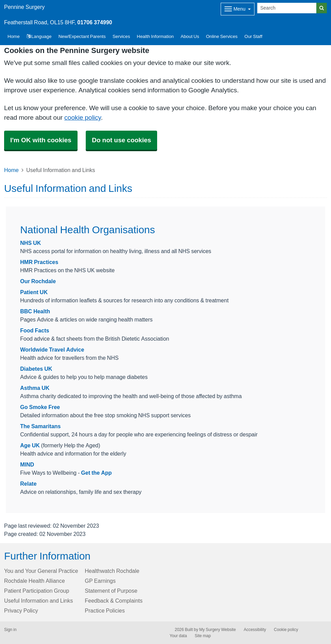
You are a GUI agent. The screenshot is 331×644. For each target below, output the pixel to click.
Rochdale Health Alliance (35, 581)
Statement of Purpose (111, 591)
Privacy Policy (21, 610)
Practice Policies (105, 610)
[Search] (287, 8)
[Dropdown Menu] (238, 9)
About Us (190, 36)
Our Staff (253, 36)
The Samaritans (40, 426)
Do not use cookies (121, 140)
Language (39, 36)
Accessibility (255, 630)
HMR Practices (39, 262)
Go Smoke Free (40, 407)
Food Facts (35, 330)
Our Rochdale (38, 281)
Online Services (222, 36)
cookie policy (82, 117)
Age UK (30, 445)
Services (121, 36)
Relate (28, 484)
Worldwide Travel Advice (52, 350)
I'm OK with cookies (41, 140)
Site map (203, 636)
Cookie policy (286, 630)
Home (11, 170)
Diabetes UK (36, 369)
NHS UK (31, 243)
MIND (27, 464)
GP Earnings (100, 581)
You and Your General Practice (41, 571)
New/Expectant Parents (82, 36)
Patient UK (34, 292)
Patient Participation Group (37, 591)
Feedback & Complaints (114, 601)
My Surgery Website (217, 630)
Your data (178, 636)
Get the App (96, 473)
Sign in (10, 630)
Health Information (155, 36)
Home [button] (14, 36)
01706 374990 (95, 22)
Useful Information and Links (38, 601)
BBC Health (35, 311)
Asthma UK (35, 388)
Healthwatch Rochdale (112, 571)
